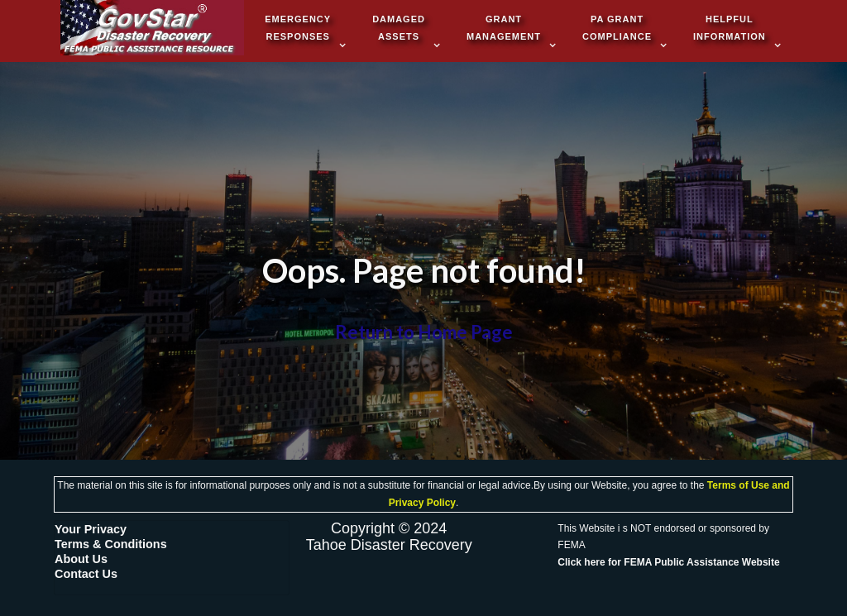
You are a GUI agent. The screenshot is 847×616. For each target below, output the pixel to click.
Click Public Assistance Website (668, 562)
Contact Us (86, 574)
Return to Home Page (424, 332)
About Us (81, 559)
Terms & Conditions (111, 544)
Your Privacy (91, 529)
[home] (152, 29)
